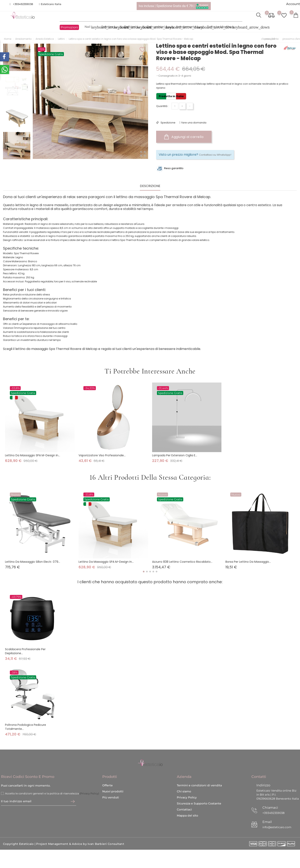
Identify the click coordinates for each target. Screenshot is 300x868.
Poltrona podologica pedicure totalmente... (26, 727)
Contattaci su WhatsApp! (215, 155)
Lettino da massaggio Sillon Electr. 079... (33, 562)
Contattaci (184, 800)
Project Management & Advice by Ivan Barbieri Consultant (80, 834)
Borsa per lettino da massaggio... (248, 562)
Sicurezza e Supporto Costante (199, 794)
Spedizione (168, 123)
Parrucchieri (158, 27)
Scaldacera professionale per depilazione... (25, 651)
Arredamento (188, 27)
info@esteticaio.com (277, 817)
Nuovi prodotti (113, 782)
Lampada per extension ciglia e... (175, 455)
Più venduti (111, 788)
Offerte (108, 775)
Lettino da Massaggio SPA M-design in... (33, 455)
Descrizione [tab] (150, 186)
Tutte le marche (222, 27)
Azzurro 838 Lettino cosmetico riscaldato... (182, 562)
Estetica (110, 27)
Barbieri (132, 27)
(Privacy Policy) (89, 784)
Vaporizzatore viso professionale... (102, 455)
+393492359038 (23, 4)
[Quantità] (175, 106)
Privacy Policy (187, 788)
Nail (90, 27)
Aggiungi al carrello (184, 137)
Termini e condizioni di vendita (199, 775)
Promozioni (69, 27)
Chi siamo (184, 782)
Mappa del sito (187, 806)
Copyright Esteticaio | (20, 834)
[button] (144, 572)
